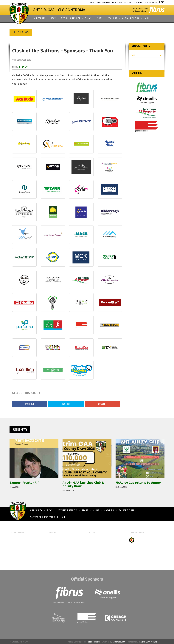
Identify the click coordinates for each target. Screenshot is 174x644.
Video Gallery (55, 547)
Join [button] (146, 19)
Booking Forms (96, 547)
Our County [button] (39, 19)
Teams (85, 511)
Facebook (30, 404)
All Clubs (93, 539)
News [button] (53, 19)
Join (63, 518)
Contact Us (139, 2)
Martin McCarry (93, 642)
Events (52, 539)
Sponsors (128, 2)
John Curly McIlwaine (150, 642)
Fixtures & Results (67, 511)
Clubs (96, 511)
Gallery (53, 543)
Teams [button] (88, 19)
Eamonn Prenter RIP (18, 539)
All (147, 55)
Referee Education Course (21, 554)
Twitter (66, 404)
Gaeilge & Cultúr (127, 511)
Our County (36, 511)
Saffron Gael (117, 2)
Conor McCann (119, 642)
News (50, 511)
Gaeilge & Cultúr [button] (131, 19)
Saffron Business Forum (100, 2)
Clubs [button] (100, 19)
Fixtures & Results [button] (70, 19)
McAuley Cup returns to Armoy (23, 550)
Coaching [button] (112, 19)
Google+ (102, 404)
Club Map (93, 543)
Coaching (109, 511)
